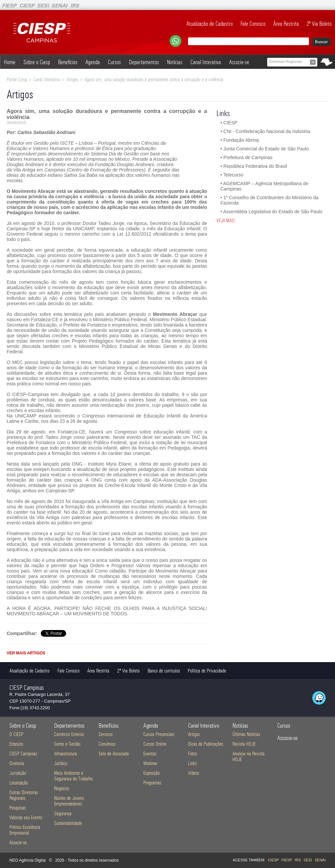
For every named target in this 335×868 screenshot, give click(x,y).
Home (10, 62)
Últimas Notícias (246, 734)
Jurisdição (18, 773)
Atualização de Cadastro (210, 24)
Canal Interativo (206, 62)
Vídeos (194, 773)
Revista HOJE (244, 744)
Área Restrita (286, 24)
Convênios (107, 744)
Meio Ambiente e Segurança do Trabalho (73, 776)
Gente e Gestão (67, 744)
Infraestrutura (65, 754)
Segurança (63, 813)
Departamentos (144, 62)
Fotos (193, 754)
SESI (308, 860)
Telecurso (233, 175)
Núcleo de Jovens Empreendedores (69, 801)
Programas (152, 783)
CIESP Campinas (23, 754)
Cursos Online (155, 744)
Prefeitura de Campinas (248, 157)
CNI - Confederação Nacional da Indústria (267, 131)
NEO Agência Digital (28, 860)
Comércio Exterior (69, 734)
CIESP (230, 123)
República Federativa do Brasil (255, 166)
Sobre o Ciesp (37, 62)
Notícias (175, 62)
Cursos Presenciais (159, 734)
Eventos (150, 754)
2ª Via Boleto (319, 24)
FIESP (287, 860)
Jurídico (61, 763)
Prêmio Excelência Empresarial (25, 830)
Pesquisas (18, 808)
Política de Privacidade (207, 671)
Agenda (93, 62)
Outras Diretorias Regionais (24, 795)
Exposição (151, 773)
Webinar (150, 763)
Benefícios (68, 62)
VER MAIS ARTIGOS (26, 653)
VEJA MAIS (226, 221)
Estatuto (16, 744)
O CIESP (16, 734)
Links (192, 763)
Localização (19, 783)
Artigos (194, 734)
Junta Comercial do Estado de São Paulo (266, 149)
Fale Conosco (253, 24)
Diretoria (17, 763)
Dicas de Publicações (206, 744)
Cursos (114, 62)
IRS (298, 860)
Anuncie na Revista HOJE (248, 756)
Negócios (62, 788)
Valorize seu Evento (26, 817)
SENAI (320, 860)
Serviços (106, 734)
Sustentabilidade (68, 823)
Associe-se (239, 62)
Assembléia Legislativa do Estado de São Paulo (273, 212)
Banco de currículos (164, 671)
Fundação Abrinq (241, 140)
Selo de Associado (114, 754)
